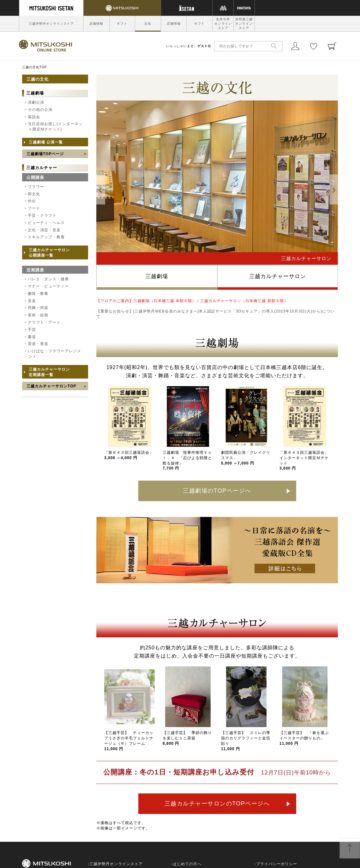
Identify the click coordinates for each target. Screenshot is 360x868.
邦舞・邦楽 (38, 308)
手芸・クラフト (42, 215)
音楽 (32, 301)
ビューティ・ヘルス (46, 223)
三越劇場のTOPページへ (217, 491)
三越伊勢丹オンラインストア (51, 24)
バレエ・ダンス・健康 (48, 279)
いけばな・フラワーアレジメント (54, 354)
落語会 (34, 117)
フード (34, 208)
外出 (32, 201)
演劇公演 (36, 102)
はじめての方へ (187, 864)
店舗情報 (96, 24)
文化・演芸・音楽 (44, 230)
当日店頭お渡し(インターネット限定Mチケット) (55, 127)
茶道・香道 (38, 344)
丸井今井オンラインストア (223, 24)
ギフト (122, 24)
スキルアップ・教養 (46, 237)
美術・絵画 (38, 315)
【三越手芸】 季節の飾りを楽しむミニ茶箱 (187, 738)
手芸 (32, 330)
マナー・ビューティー (48, 286)
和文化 (34, 194)
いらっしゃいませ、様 (189, 46)
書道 (32, 337)
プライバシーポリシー (277, 864)
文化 (148, 24)
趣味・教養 (38, 294)
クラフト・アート (44, 322)
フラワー (36, 187)
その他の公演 (40, 110)
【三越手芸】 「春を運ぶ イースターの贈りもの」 (306, 738)
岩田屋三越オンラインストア (244, 24)
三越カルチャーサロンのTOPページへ (217, 804)
